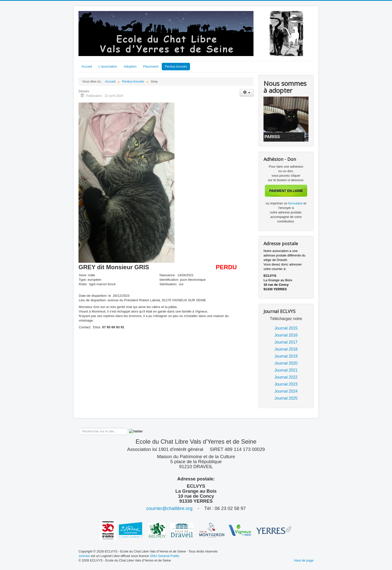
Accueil (87, 66)
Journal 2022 (286, 377)
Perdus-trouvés (176, 66)
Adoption (130, 66)
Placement (151, 66)
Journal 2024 (286, 391)
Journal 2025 (286, 398)
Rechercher (79, 428)
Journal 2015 (286, 328)
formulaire (296, 203)
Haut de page (304, 560)
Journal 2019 (286, 356)
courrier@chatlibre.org (169, 508)
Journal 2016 (286, 335)
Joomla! (84, 556)
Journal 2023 (286, 384)
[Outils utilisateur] (247, 93)
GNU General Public (164, 556)
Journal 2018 (286, 349)
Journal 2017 (286, 342)
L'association (108, 66)
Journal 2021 (286, 370)
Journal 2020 (286, 363)
